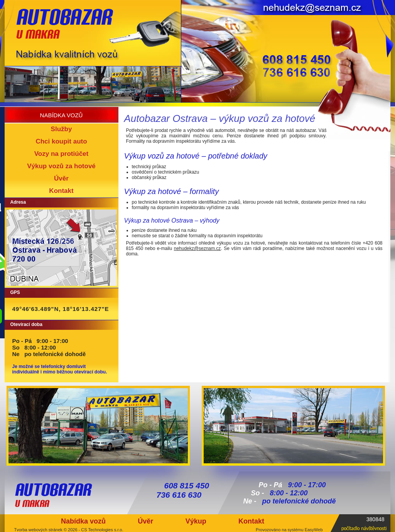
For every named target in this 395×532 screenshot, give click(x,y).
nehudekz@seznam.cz (197, 248)
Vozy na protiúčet (61, 154)
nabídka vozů (62, 115)
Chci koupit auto (61, 141)
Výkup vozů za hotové (61, 166)
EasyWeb (314, 530)
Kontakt (61, 191)
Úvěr (61, 178)
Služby (62, 129)
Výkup (196, 521)
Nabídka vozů (83, 521)
